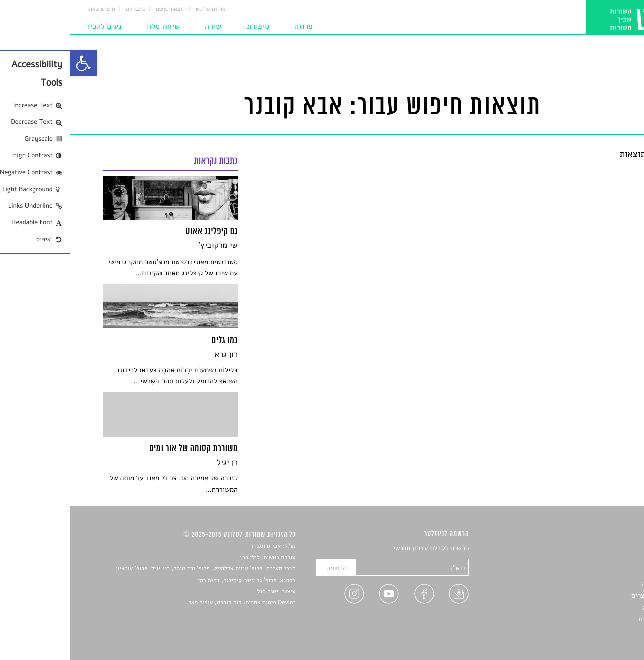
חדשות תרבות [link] (592, 572)
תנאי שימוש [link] (595, 631)
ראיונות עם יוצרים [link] (586, 595)
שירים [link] (603, 560)
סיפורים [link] (601, 549)
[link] (13, 63)
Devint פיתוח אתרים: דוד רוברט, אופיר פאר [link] (171, 603)
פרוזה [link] (233, 26)
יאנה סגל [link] (197, 592)
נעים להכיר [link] (33, 26)
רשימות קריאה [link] (591, 584)
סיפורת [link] (187, 26)
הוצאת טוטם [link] (100, 9)
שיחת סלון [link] (93, 26)
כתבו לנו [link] (65, 9)
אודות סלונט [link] (140, 9)
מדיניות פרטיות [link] (590, 619)
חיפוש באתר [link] (30, 9)
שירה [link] (143, 26)
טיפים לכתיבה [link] (592, 607)
